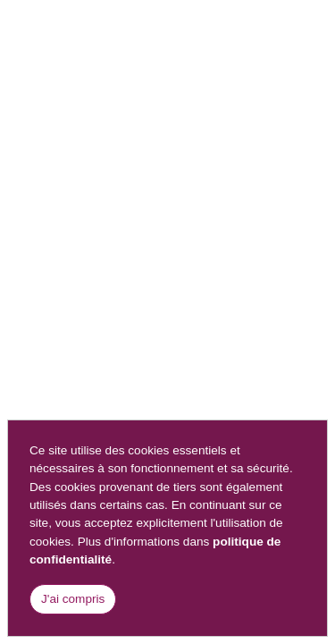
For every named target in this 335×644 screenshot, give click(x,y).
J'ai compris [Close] (73, 599)
